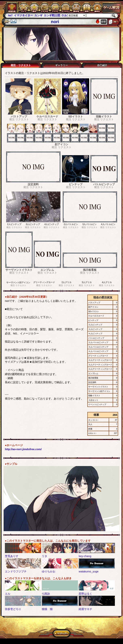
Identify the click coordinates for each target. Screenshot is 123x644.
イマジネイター (23, 15)
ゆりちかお (49, 571)
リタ (44, 556)
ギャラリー (61, 65)
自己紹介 (102, 65)
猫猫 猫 (47, 609)
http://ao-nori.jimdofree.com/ (23, 449)
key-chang (85, 556)
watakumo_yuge (89, 571)
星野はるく (85, 594)
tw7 (10, 15)
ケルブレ (67, 15)
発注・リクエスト (21, 65)
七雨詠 (46, 594)
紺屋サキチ (85, 609)
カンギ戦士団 (52, 15)
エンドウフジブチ (16, 571)
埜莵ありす (12, 556)
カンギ (38, 15)
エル (8, 594)
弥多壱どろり (13, 609)
